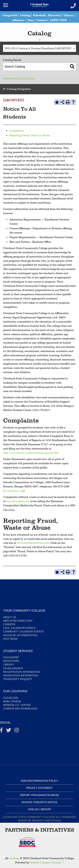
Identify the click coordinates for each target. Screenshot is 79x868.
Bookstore (11, 661)
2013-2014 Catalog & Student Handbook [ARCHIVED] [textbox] (38, 49)
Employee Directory (18, 621)
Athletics (24, 20)
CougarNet (15, 15)
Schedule (46, 15)
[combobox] (39, 48)
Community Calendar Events (24, 632)
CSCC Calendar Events (19, 628)
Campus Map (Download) (20, 709)
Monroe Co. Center (17, 705)
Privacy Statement (40, 788)
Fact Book (10, 639)
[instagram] (17, 731)
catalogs (14, 858)
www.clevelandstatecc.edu (33, 543)
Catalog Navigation (19, 89)
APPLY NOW (67, 20)
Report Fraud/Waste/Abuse (40, 795)
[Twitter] (9, 731)
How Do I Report (39, 809)
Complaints (17, 131)
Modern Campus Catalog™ (46, 863)
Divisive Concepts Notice (39, 802)
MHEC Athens (12, 701)
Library (8, 20)
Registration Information (22, 672)
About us (10, 617)
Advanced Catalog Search (19, 79)
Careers (9, 624)
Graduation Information (21, 676)
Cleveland (11, 698)
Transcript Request (18, 679)
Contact (49, 20)
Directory (63, 15)
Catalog (31, 15)
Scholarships (13, 668)
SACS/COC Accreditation (20, 635)
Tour (37, 20)
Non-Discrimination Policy (39, 781)
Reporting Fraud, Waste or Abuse (30, 135)
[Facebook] (1, 731)
